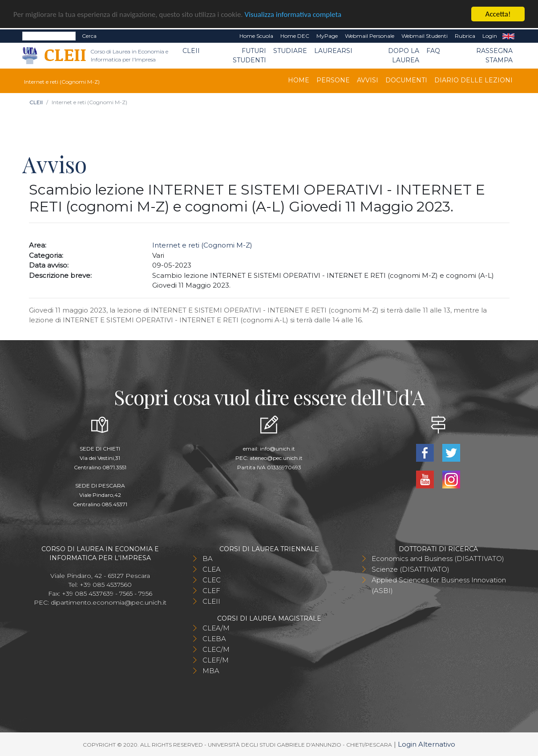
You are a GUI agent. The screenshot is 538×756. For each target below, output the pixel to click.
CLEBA (214, 639)
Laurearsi (333, 51)
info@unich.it (277, 449)
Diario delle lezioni (473, 80)
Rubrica (465, 36)
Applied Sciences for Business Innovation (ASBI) (439, 585)
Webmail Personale (370, 36)
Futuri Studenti (249, 55)
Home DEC (295, 36)
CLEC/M (216, 649)
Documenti (406, 80)
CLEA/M (216, 628)
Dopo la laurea (404, 55)
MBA (211, 671)
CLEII (191, 51)
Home (299, 80)
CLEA (212, 569)
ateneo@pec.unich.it (276, 458)
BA (208, 559)
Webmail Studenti (425, 36)
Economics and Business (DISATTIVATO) (438, 559)
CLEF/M (216, 660)
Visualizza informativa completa (293, 14)
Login (490, 36)
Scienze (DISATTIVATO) (411, 569)
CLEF (211, 591)
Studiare (290, 51)
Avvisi (368, 80)
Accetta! (498, 14)
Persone (333, 80)
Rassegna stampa (494, 55)
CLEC (212, 580)
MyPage (327, 36)
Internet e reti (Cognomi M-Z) (202, 245)
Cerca (89, 36)
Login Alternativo (427, 744)
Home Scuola (256, 36)
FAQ (433, 51)
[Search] (49, 36)
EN (508, 36)
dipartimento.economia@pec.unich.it (109, 602)
